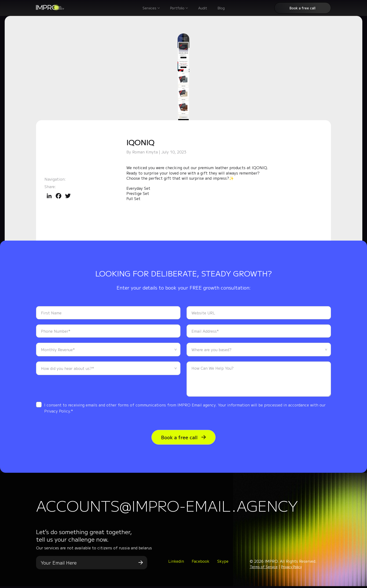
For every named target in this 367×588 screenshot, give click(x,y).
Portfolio (177, 8)
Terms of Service (264, 568)
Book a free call (303, 8)
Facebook (201, 563)
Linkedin (176, 563)
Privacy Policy (291, 568)
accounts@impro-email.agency (181, 506)
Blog (221, 8)
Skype (223, 563)
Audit (203, 8)
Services (149, 8)
